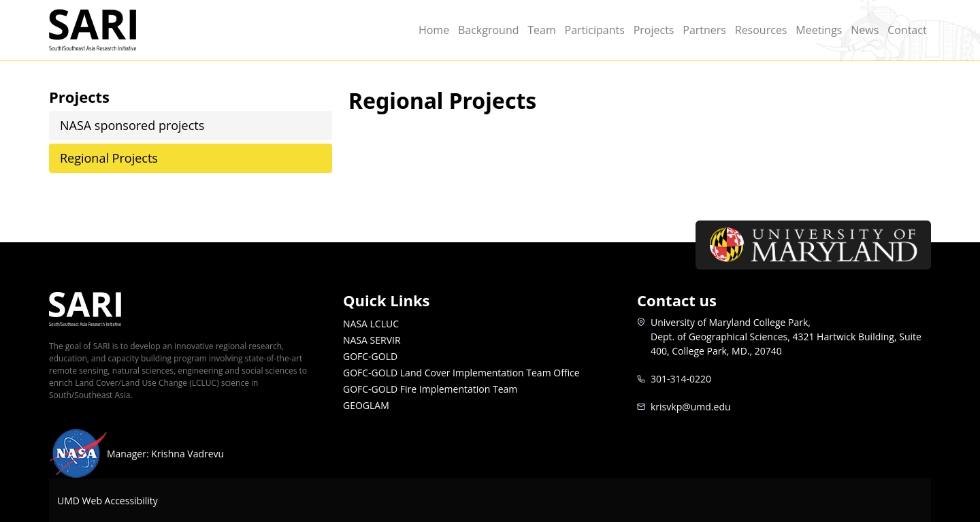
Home (434, 30)
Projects (654, 30)
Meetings (819, 30)
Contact (907, 30)
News (865, 30)
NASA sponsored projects (132, 125)
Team (542, 30)
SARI (109, 30)
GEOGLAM (366, 405)
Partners (704, 30)
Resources (761, 30)
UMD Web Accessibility (108, 501)
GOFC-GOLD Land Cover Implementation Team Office (461, 373)
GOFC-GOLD (370, 356)
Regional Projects (109, 158)
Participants (595, 30)
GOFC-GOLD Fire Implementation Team (430, 389)
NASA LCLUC (371, 324)
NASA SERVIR (372, 340)
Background (489, 30)
